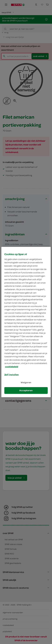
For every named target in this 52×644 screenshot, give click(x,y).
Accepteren (26, 390)
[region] (26, 322)
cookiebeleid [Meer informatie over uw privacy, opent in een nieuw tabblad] (12, 367)
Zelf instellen (12, 375)
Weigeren (26, 382)
